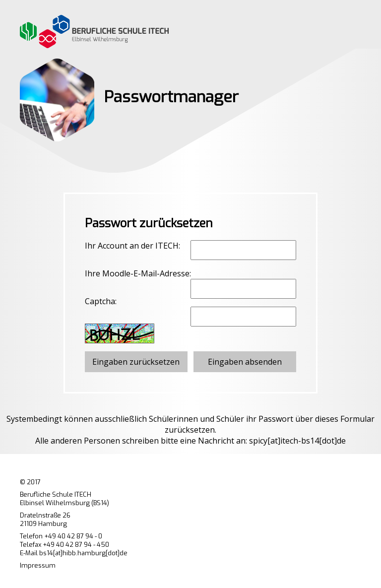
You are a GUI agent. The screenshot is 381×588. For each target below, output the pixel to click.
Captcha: (101, 301)
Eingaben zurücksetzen (136, 362)
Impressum (38, 565)
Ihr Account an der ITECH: (132, 246)
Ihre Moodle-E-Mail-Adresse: (138, 273)
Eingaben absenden (245, 362)
